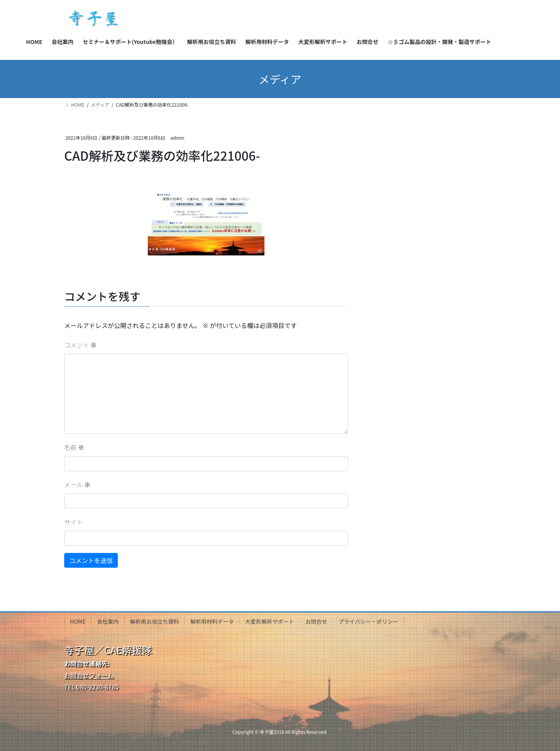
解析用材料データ (212, 621)
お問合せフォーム (89, 675)
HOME (78, 621)
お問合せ (316, 621)
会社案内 (108, 621)
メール (77, 484)
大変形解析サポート (269, 621)
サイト (73, 522)
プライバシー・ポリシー (368, 621)
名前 (74, 447)
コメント (80, 345)
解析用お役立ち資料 (154, 621)
